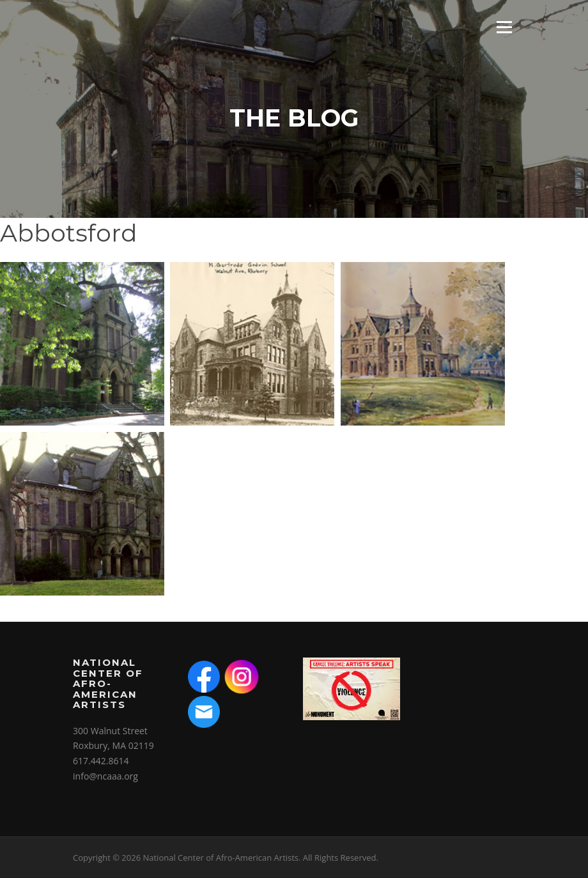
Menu (504, 27)
